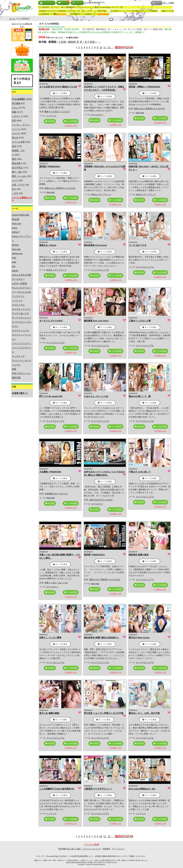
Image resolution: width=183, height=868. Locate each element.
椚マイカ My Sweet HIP (51, 396)
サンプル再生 (60, 93)
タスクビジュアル (20, 330)
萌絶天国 (16, 378)
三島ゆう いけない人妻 (140, 321)
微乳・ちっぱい (19, 176)
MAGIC (15, 245)
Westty (15, 271)
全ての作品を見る (22, 81)
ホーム (12, 19)
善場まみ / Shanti (48, 245)
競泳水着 (16, 163)
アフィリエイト (118, 849)
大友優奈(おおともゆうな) (56, 494)
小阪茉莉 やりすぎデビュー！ (98, 789)
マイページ (47, 3)
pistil (14, 262)
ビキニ (15, 108)
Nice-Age (16, 249)
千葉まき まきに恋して (140, 472)
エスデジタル (18, 305)
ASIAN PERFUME (21, 215)
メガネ (15, 193)
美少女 (15, 138)
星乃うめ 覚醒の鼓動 (49, 713)
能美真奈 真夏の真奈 (139, 555)
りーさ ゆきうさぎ (138, 245)
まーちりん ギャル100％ (51, 321)
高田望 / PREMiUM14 (50, 166)
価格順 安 (74, 42)
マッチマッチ (18, 356)
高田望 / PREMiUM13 (94, 555)
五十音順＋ (91, 42)
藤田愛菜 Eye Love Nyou (96, 321)
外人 (14, 189)
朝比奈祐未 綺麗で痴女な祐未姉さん (101, 638)
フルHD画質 (71, 121)
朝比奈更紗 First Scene (95, 245)
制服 (14, 112)
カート (63, 3)
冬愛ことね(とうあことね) (56, 583)
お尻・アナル (18, 185)
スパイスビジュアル (22, 322)
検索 (157, 3)
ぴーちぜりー (18, 279)
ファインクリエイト (22, 343)
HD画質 (50, 121)
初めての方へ (60, 14)
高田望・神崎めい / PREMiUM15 (144, 87)
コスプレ (16, 133)
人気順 (62, 42)
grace (15, 228)
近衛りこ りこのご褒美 (50, 638)
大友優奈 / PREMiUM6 (50, 472)
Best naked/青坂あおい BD (142, 789)
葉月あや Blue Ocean (139, 638)
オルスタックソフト (22, 309)
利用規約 (106, 849)
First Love (17, 223)
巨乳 (14, 120)
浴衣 (14, 146)
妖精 (14, 369)
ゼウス (15, 326)
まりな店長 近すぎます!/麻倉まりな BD (58, 87)
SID (14, 266)
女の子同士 (17, 168)
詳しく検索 (168, 3)
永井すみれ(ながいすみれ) (101, 500)
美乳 (14, 159)
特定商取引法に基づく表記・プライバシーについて (80, 849)
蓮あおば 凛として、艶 (140, 396)
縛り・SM (17, 172)
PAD (14, 258)
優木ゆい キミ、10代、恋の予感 (144, 713)
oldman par (17, 253)
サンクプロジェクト (22, 318)
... (112, 48)
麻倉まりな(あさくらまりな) (57, 112)
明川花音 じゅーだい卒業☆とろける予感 (104, 713)
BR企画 (16, 219)
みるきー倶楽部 (19, 283)
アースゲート (18, 296)
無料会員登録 (103, 14)
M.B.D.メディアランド (101, 194)
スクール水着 (18, 142)
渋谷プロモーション (22, 373)
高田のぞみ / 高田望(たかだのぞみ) (149, 109)
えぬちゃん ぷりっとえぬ (96, 396)
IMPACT (16, 232)
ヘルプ (77, 3)
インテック (17, 301)
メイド (15, 180)
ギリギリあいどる (20, 313)
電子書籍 (16, 103)
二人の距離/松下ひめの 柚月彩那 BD (57, 789)
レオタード (17, 116)
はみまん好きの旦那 (22, 275)
